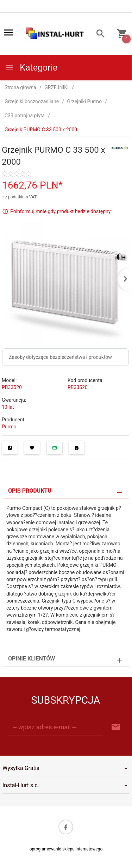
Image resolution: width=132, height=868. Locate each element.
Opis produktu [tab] (30, 491)
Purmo (9, 427)
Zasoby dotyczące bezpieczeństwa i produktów (60, 357)
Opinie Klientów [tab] (32, 659)
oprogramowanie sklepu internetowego (66, 849)
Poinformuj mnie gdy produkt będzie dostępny (60, 211)
